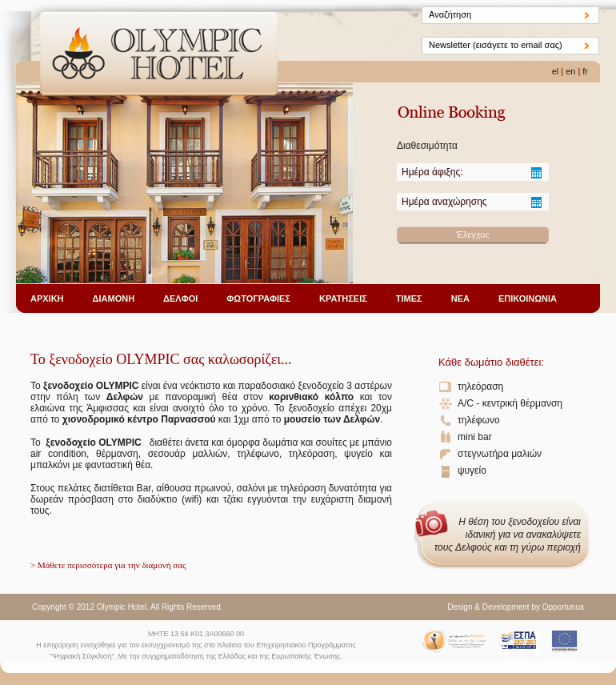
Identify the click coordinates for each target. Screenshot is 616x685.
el (556, 71)
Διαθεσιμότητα (427, 146)
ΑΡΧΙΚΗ (47, 298)
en (570, 71)
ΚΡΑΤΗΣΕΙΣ (343, 298)
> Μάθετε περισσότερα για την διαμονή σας (108, 565)
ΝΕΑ (460, 298)
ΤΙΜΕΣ (409, 298)
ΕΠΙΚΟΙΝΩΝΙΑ (528, 298)
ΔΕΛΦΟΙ (180, 298)
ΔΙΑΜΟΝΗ (114, 298)
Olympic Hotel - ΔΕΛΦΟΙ (159, 56)
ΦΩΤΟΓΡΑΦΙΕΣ (258, 298)
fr (585, 71)
